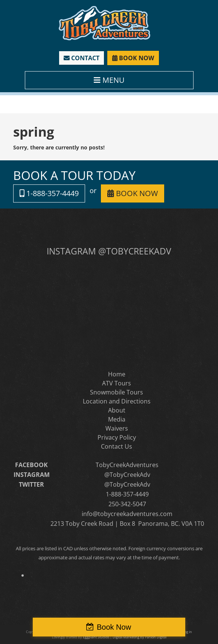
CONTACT (82, 58)
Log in (187, 632)
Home (117, 374)
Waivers (117, 428)
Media (117, 419)
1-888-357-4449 (49, 193)
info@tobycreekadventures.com (127, 514)
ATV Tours (117, 383)
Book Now (114, 627)
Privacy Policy (117, 437)
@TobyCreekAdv (127, 475)
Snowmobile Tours (117, 392)
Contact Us (117, 446)
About (117, 410)
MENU (109, 80)
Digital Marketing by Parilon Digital (139, 637)
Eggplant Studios (96, 637)
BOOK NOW (133, 58)
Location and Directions (117, 401)
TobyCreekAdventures (127, 465)
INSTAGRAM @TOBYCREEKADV (109, 251)
